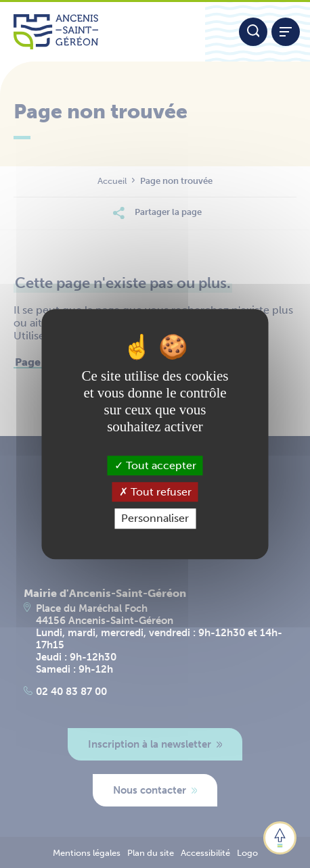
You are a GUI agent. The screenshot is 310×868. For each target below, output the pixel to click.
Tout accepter (155, 465)
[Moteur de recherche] (253, 32)
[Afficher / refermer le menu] (286, 32)
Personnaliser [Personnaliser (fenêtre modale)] (155, 519)
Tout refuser (155, 492)
